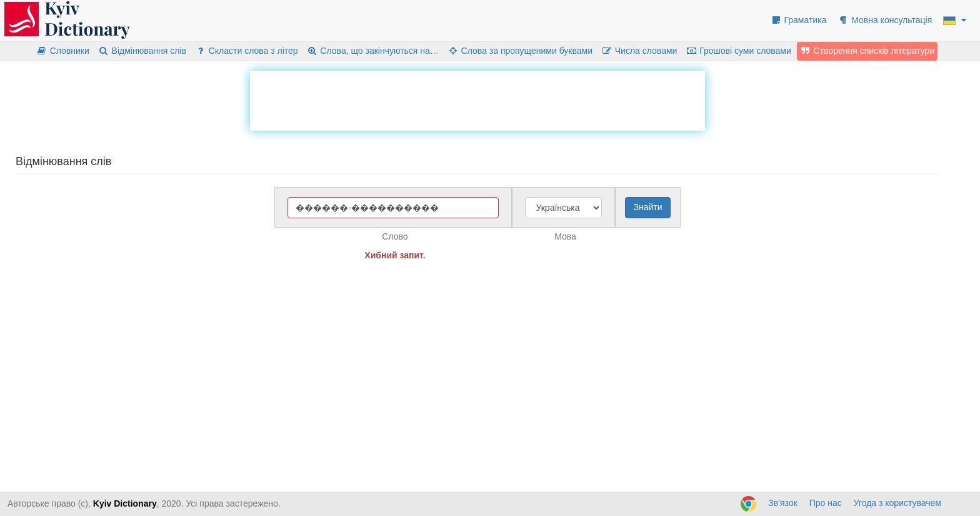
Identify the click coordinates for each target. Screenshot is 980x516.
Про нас (826, 503)
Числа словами (639, 51)
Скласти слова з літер (247, 51)
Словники (63, 51)
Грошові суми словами (738, 51)
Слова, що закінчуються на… (373, 51)
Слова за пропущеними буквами (520, 51)
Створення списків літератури (867, 51)
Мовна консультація (885, 20)
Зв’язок (783, 503)
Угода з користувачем (897, 503)
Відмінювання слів (142, 51)
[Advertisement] (477, 99)
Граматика (799, 20)
